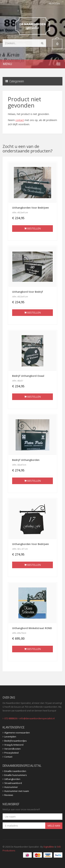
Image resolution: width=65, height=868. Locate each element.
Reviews (9, 795)
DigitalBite (49, 847)
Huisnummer (11, 787)
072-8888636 (11, 718)
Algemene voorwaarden (17, 733)
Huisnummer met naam (17, 791)
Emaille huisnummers (16, 775)
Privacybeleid (11, 753)
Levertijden (10, 737)
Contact (8, 757)
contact (20, 120)
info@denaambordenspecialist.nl (37, 718)
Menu (7, 64)
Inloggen (54, 3)
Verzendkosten (12, 749)
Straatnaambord (13, 783)
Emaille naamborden (15, 771)
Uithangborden (12, 779)
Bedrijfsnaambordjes (16, 741)
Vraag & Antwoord (14, 745)
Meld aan (54, 826)
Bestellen (32, 228)
